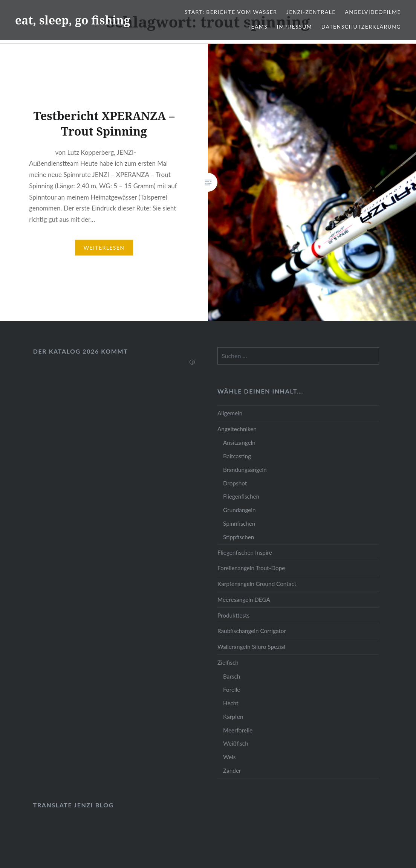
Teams (258, 27)
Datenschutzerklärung (361, 27)
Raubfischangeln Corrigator (252, 631)
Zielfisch (228, 662)
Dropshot (235, 483)
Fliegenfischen (241, 496)
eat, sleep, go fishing (73, 20)
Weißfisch (236, 743)
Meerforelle (238, 730)
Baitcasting (237, 456)
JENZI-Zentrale (311, 12)
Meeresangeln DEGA (244, 600)
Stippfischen (239, 537)
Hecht (231, 703)
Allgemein (230, 413)
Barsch (232, 676)
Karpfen (233, 717)
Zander (232, 770)
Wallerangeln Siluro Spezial (251, 647)
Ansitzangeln (239, 442)
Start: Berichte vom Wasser (231, 12)
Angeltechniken (237, 429)
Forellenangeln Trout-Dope (251, 568)
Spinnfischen (239, 523)
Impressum (294, 27)
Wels (229, 757)
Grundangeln (239, 510)
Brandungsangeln (245, 470)
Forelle (232, 690)
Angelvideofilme (373, 12)
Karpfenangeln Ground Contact (257, 584)
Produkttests (233, 615)
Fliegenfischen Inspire (245, 552)
